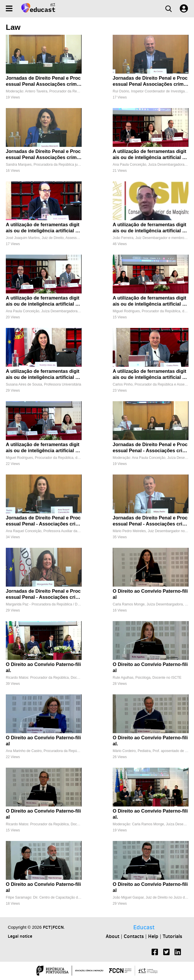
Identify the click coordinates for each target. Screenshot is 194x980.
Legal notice (20, 936)
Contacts (134, 936)
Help (153, 936)
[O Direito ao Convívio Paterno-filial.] (44, 656)
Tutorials (172, 936)
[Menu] (9, 9)
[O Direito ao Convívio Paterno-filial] (151, 583)
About (113, 936)
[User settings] (184, 9)
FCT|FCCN (53, 927)
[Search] (168, 9)
